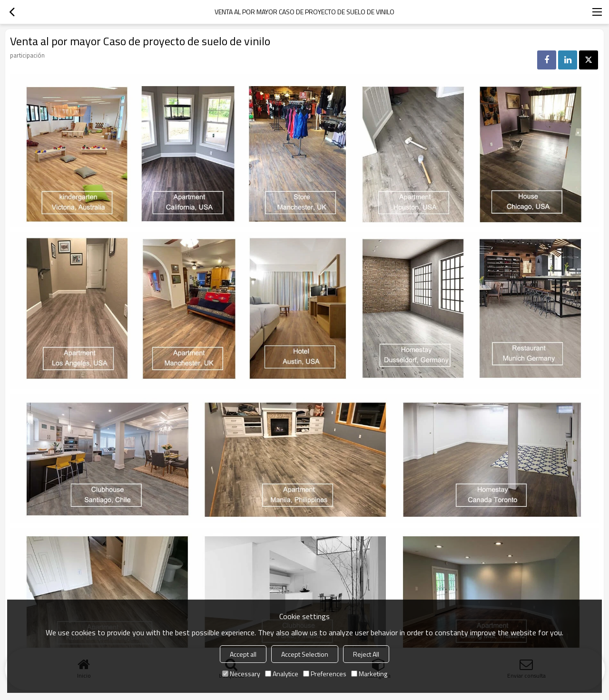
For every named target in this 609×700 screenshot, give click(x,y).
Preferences (325, 674)
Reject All (366, 654)
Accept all (243, 654)
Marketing (369, 674)
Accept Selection (305, 654)
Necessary (241, 674)
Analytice (282, 674)
